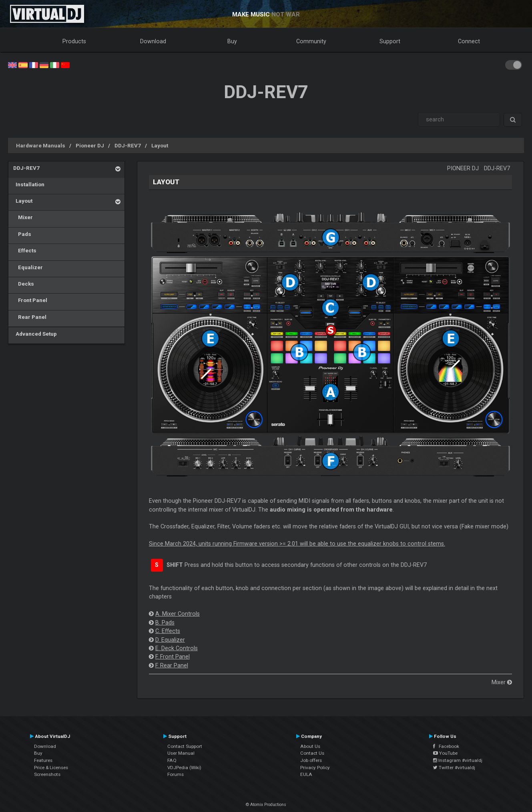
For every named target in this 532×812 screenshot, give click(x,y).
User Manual (181, 753)
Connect (469, 41)
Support (390, 41)
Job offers (311, 760)
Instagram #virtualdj (458, 760)
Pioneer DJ (90, 145)
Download (153, 41)
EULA (306, 774)
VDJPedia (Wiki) (184, 768)
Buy (232, 41)
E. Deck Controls (177, 648)
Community (311, 41)
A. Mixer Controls (178, 614)
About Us (310, 746)
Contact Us (312, 753)
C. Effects (168, 631)
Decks (24, 284)
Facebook (446, 746)
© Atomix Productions (266, 805)
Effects (25, 250)
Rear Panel (30, 317)
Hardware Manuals (41, 145)
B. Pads (165, 623)
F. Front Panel (173, 657)
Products (74, 41)
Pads (22, 234)
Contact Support (185, 746)
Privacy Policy (315, 768)
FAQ (172, 760)
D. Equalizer (170, 640)
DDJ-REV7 (128, 145)
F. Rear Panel (172, 665)
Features (43, 760)
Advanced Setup (35, 334)
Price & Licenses (51, 768)
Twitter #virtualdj (454, 768)
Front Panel (30, 300)
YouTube (445, 753)
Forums (176, 774)
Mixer (23, 217)
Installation (29, 184)
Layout (160, 145)
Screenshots (47, 774)
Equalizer (28, 267)
